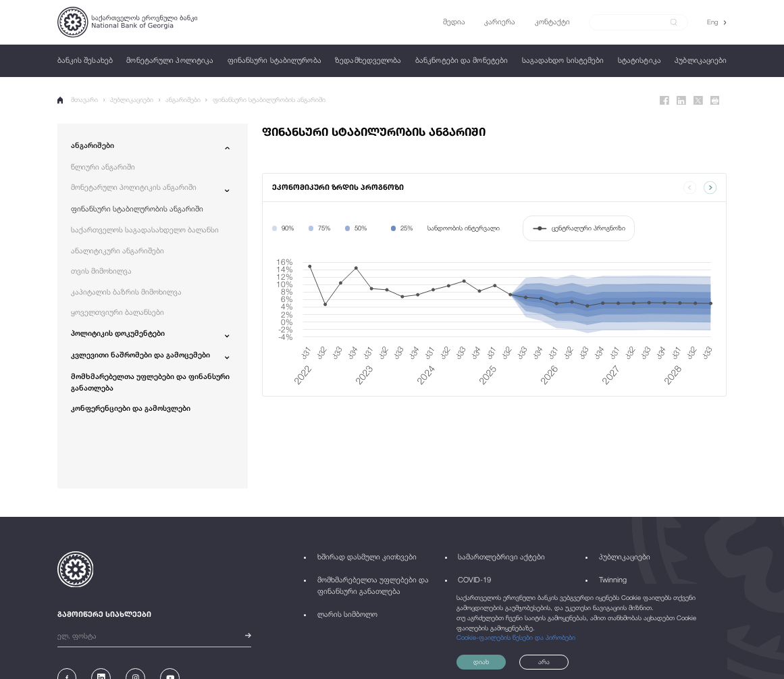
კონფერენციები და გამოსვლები (131, 408)
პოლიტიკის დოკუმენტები (118, 333)
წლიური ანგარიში (103, 167)
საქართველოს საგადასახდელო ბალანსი (145, 229)
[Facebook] (664, 101)
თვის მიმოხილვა (101, 271)
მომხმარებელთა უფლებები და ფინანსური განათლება (150, 382)
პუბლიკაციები (132, 100)
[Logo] (127, 22)
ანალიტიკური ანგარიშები (117, 250)
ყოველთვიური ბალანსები (117, 312)
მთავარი (78, 100)
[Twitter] (698, 101)
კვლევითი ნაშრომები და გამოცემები (140, 354)
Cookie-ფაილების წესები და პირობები (516, 637)
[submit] (674, 22)
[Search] (632, 22)
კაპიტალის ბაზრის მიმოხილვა (126, 292)
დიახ (481, 662)
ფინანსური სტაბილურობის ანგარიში (269, 100)
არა (544, 662)
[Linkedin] (681, 101)
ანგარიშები (183, 100)
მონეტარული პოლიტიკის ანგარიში (134, 187)
